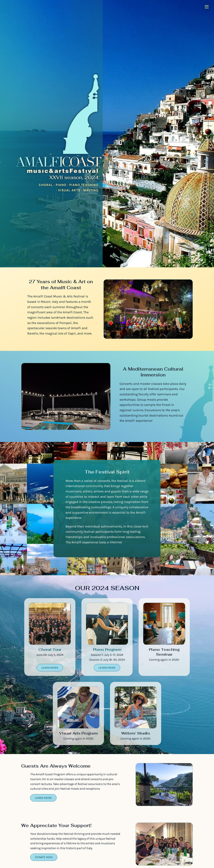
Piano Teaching (84, 185)
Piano (61, 185)
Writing (91, 190)
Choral (46, 185)
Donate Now (44, 857)
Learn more (50, 668)
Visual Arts (69, 190)
